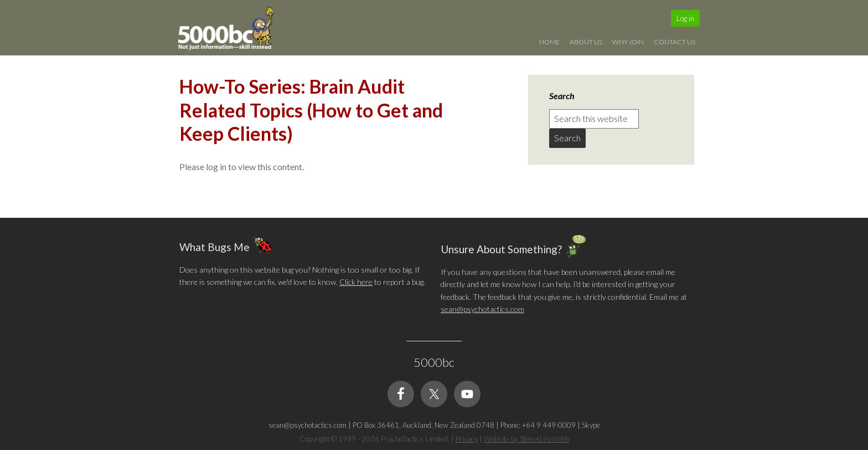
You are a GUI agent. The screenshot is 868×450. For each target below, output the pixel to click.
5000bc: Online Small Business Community (232, 30)
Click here (356, 282)
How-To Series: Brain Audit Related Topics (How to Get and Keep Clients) (311, 110)
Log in (685, 18)
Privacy (467, 439)
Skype (591, 425)
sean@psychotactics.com (482, 309)
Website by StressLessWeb (526, 439)
